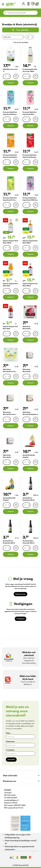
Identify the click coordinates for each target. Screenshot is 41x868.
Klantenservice (9, 781)
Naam (8, 733)
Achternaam (10, 742)
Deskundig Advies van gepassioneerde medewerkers (20, 848)
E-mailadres (10, 750)
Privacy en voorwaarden (14, 729)
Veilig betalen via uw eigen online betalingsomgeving (18, 836)
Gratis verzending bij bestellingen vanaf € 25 (21, 842)
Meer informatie (10, 775)
